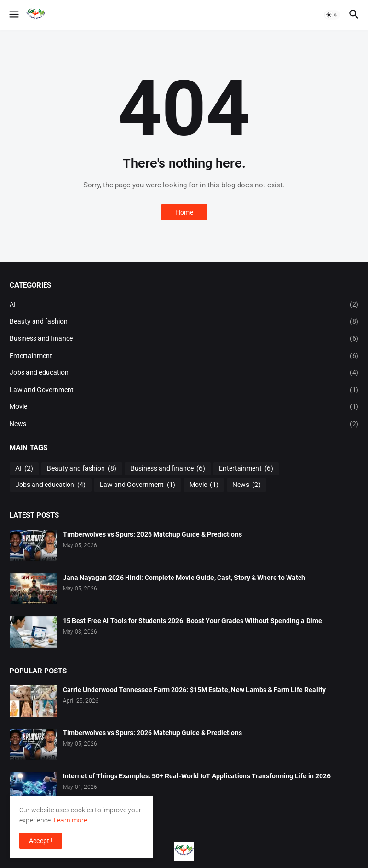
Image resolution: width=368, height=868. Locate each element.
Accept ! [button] (41, 841)
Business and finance (184, 339)
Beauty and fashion (184, 322)
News (184, 424)
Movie (184, 407)
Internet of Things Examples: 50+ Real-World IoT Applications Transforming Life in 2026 (197, 776)
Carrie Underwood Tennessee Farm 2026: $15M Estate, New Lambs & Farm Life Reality (194, 690)
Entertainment (184, 356)
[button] (13, 15)
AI (184, 305)
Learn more (70, 820)
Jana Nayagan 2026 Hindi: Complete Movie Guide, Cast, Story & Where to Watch (184, 578)
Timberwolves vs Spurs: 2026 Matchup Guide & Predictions (152, 534)
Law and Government (184, 390)
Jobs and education (184, 373)
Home (184, 212)
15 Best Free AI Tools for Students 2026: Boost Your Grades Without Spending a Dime (192, 621)
